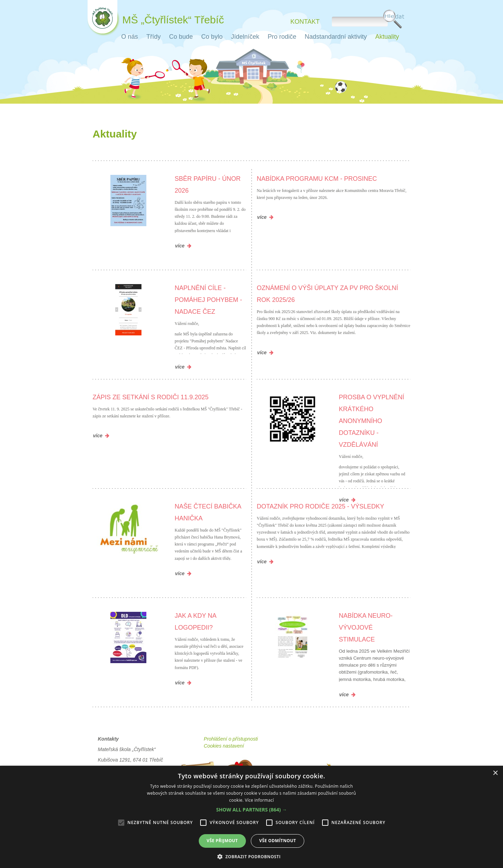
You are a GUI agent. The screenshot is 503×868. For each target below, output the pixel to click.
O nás (130, 37)
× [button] (495, 773)
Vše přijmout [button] (222, 841)
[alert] (251, 817)
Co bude (181, 37)
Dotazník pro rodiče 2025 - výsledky (320, 506)
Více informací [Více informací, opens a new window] (259, 800)
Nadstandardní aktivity (336, 37)
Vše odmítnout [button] (278, 841)
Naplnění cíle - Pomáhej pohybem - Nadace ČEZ (208, 300)
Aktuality (387, 37)
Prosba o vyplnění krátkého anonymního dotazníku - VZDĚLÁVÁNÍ (371, 421)
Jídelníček (245, 37)
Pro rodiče (282, 37)
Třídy (154, 37)
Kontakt (305, 21)
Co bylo (212, 37)
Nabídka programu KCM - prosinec (317, 179)
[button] (252, 810)
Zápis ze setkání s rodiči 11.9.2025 (151, 397)
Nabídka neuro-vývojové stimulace (366, 628)
